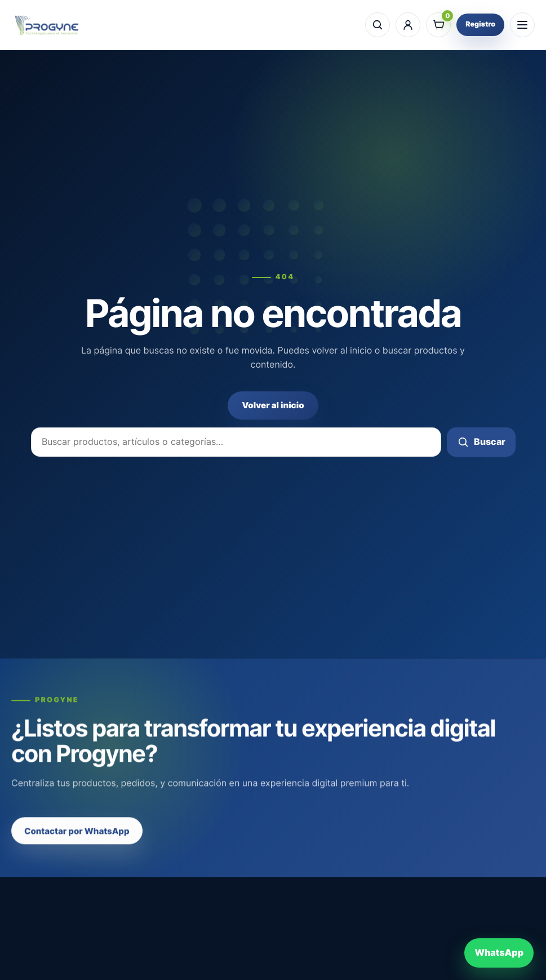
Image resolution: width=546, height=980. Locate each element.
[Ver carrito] (438, 25)
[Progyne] (47, 25)
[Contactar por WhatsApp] (499, 953)
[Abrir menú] (522, 25)
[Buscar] (378, 25)
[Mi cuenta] (408, 25)
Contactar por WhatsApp (77, 841)
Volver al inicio (273, 405)
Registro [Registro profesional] (480, 25)
